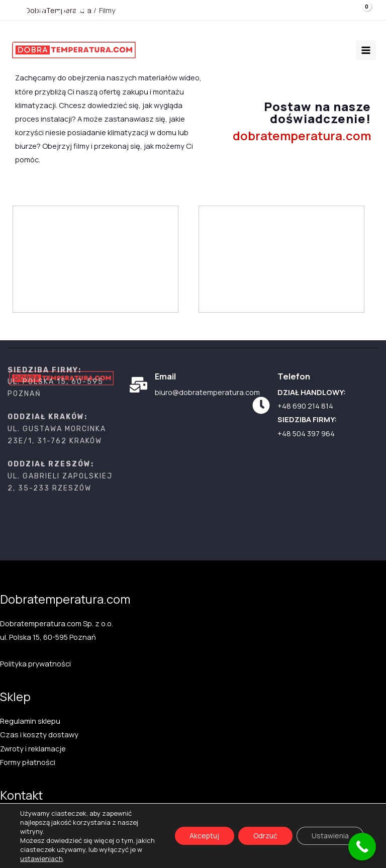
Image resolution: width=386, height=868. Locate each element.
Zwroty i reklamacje (33, 748)
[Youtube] (21, 12)
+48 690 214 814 (305, 406)
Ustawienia (330, 836)
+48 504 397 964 (306, 433)
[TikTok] (62, 12)
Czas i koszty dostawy (39, 734)
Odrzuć (265, 836)
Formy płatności (28, 762)
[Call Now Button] (362, 847)
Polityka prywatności (35, 663)
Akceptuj (204, 836)
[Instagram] (41, 12)
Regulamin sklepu (30, 721)
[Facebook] (82, 12)
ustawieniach (41, 858)
